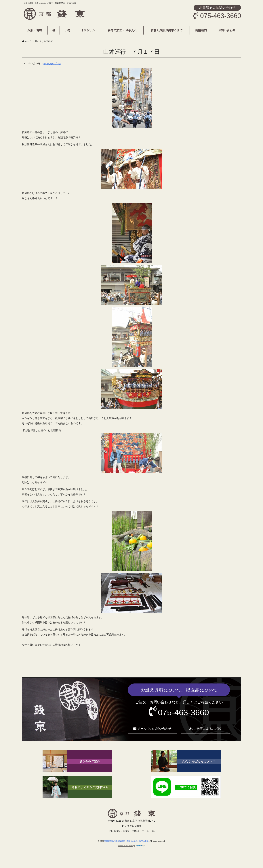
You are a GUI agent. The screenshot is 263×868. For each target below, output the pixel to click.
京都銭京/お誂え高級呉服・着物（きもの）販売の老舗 (127, 841)
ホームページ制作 (125, 846)
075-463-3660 (183, 712)
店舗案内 (201, 30)
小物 (67, 30)
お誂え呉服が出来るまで (167, 30)
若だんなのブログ (52, 64)
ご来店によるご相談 (205, 729)
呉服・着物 (35, 30)
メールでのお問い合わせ (152, 729)
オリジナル (88, 30)
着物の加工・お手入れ (122, 30)
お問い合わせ (227, 30)
